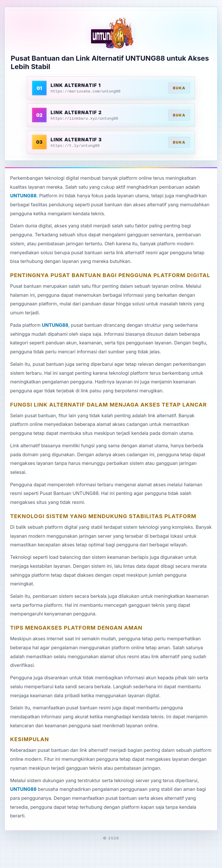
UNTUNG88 (23, 196)
